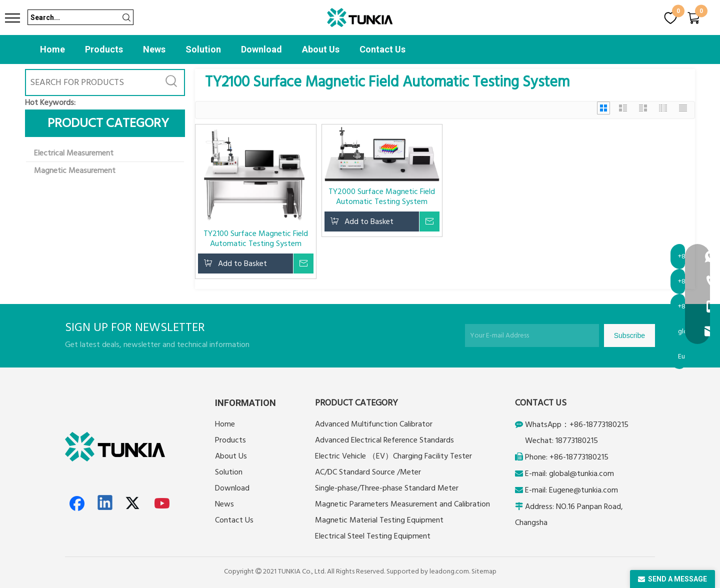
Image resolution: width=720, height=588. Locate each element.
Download (261, 49)
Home (52, 49)
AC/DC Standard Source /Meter (368, 472)
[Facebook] (77, 503)
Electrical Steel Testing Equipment (373, 536)
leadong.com (449, 571)
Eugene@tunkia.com (583, 490)
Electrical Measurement (74, 153)
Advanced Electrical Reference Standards (384, 440)
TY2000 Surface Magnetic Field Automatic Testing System (382, 196)
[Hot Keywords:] (171, 82)
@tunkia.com (592, 473)
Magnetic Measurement (75, 170)
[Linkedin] (105, 503)
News (154, 49)
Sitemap (484, 571)
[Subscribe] (629, 335)
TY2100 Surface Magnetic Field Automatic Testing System (256, 238)
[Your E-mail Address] (532, 335)
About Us (321, 49)
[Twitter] (134, 503)
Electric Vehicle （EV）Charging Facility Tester (393, 456)
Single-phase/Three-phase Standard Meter (387, 488)
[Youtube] (162, 503)
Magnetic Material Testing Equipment (379, 520)
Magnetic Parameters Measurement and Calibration (402, 504)
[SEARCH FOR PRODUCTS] (92, 82)
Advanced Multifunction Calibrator (374, 424)
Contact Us (382, 49)
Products (104, 49)
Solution (203, 49)
